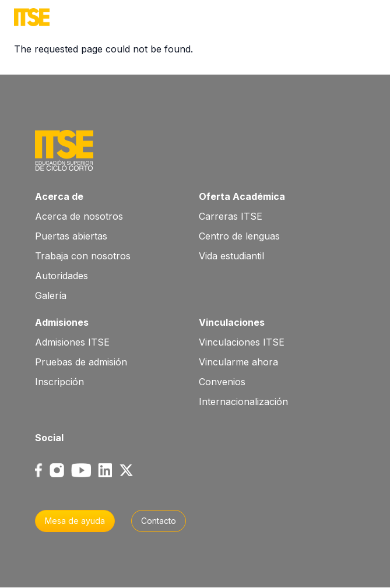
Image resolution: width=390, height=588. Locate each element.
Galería (51, 295)
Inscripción (59, 382)
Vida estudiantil (231, 256)
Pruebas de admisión (81, 362)
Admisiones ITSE (72, 342)
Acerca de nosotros (79, 216)
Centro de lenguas (239, 236)
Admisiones (62, 322)
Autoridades (62, 276)
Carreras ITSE (231, 216)
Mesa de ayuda (75, 521)
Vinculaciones (232, 322)
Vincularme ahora (238, 362)
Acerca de (59, 196)
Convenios (222, 382)
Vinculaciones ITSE (242, 342)
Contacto (159, 521)
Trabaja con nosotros (83, 256)
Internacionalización (243, 402)
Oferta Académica (242, 196)
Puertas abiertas (71, 236)
